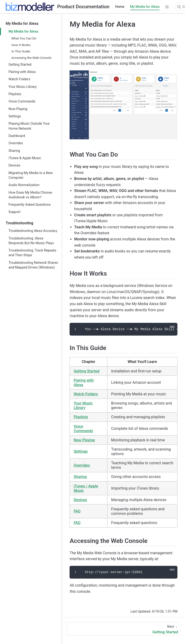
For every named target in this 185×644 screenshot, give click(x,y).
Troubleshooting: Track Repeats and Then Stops (32, 253)
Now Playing (18, 109)
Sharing (14, 151)
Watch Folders (19, 79)
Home (120, 7)
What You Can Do (24, 38)
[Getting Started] (123, 629)
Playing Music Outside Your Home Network (29, 126)
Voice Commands (22, 101)
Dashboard (17, 136)
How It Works (21, 45)
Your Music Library (23, 87)
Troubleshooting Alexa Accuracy (33, 231)
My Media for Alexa (145, 7)
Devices (14, 165)
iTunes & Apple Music (25, 158)
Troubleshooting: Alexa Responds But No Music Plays (31, 241)
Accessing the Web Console (31, 58)
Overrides (16, 143)
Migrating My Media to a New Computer (31, 175)
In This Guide (21, 51)
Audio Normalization (24, 185)
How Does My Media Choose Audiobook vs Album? (30, 195)
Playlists (15, 94)
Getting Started (20, 65)
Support (15, 212)
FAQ (77, 511)
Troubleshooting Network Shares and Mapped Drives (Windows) (33, 265)
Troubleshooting (20, 223)
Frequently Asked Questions (30, 205)
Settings (15, 116)
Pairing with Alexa (22, 72)
